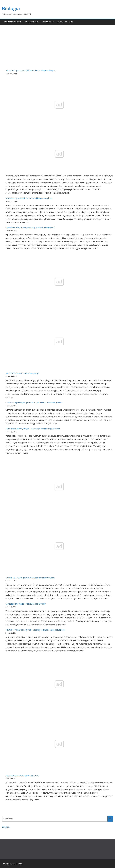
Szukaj (110, 819)
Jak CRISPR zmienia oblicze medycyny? (22, 373)
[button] (52, 22)
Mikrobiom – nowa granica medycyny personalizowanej (30, 578)
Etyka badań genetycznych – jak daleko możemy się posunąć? (33, 429)
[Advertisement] (57, 42)
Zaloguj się (6, 827)
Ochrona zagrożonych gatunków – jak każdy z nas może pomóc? (34, 403)
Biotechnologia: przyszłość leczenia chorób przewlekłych (30, 70)
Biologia (11, 8)
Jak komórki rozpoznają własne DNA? (22, 776)
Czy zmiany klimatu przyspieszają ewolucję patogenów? (30, 228)
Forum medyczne (65, 22)
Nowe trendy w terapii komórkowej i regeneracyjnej (28, 198)
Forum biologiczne (12, 22)
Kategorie (47, 22)
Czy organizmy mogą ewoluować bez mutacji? (26, 604)
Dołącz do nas (32, 22)
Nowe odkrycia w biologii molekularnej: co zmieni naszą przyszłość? (35, 630)
